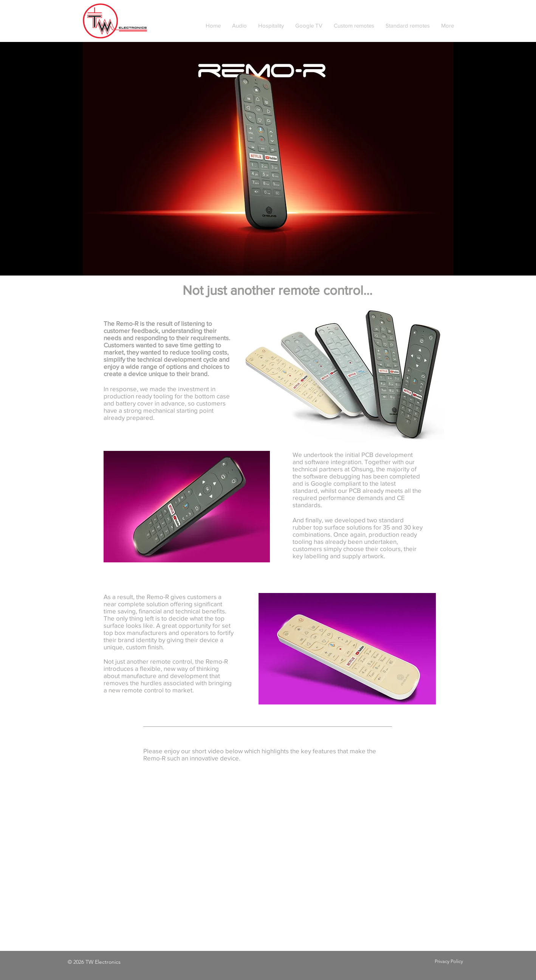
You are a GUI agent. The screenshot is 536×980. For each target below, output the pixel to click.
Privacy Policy (449, 961)
